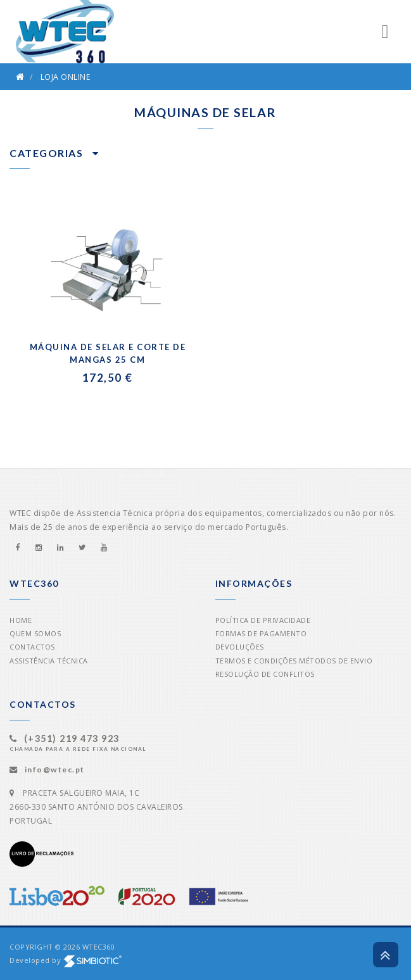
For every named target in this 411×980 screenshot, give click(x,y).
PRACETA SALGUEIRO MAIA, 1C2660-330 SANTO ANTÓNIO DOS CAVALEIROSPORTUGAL (96, 807)
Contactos (32, 647)
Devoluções (240, 647)
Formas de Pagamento (261, 633)
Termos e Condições (256, 661)
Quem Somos (35, 633)
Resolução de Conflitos (265, 674)
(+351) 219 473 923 (72, 738)
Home (21, 620)
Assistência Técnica (49, 661)
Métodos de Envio (336, 661)
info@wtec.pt (55, 770)
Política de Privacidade (263, 620)
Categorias (54, 153)
